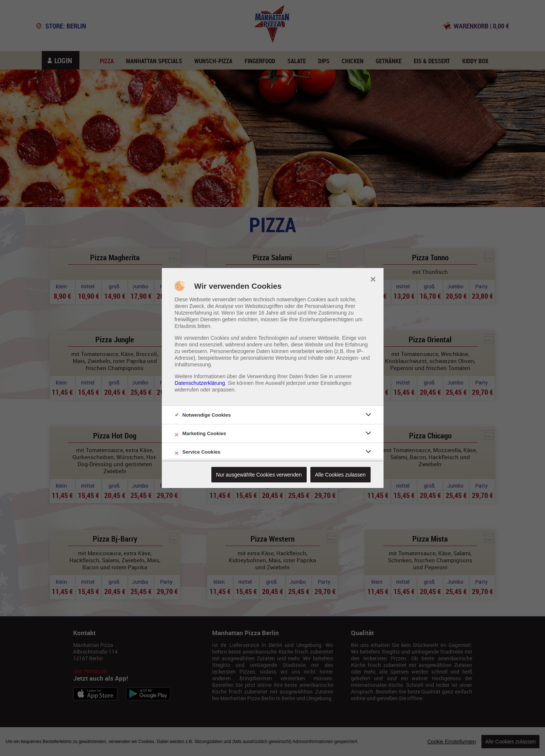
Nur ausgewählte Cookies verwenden (259, 475)
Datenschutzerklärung (200, 383)
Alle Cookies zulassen (340, 475)
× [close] (373, 278)
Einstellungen (336, 383)
